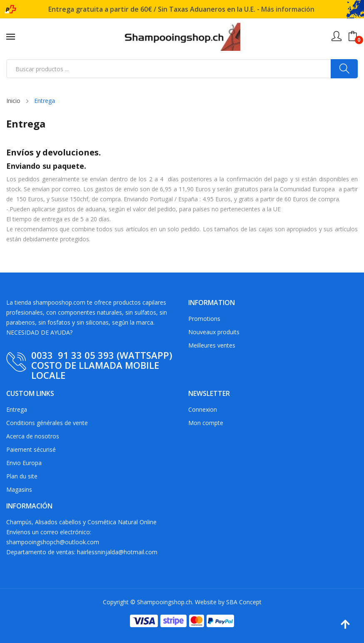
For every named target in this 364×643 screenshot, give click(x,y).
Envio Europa (24, 463)
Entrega (17, 409)
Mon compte (206, 423)
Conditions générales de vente (47, 423)
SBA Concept (244, 602)
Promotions (204, 319)
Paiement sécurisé (31, 449)
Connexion (203, 409)
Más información (288, 9)
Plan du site (22, 476)
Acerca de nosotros (33, 436)
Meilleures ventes (212, 345)
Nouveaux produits (214, 332)
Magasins (19, 489)
